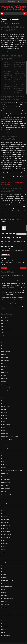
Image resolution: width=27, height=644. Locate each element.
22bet (4, 363)
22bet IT (4, 370)
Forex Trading (5, 461)
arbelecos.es (5, 379)
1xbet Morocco (6, 360)
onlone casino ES (6, 528)
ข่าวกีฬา (4, 632)
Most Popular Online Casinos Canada (11, 237)
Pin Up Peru (5, 547)
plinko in (4, 556)
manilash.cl (5, 492)
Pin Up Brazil (5, 544)
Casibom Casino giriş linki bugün (10, 303)
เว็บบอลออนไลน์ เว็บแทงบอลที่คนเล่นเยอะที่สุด (13, 8)
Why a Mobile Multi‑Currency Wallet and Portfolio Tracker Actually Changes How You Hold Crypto (13, 299)
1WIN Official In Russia (7, 339)
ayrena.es (4, 397)
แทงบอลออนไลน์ (6, 635)
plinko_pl (4, 562)
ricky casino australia (7, 586)
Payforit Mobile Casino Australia (9, 52)
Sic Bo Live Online (5, 185)
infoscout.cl (5, 473)
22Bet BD (4, 366)
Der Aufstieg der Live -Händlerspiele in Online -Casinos (13, 277)
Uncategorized (5, 255)
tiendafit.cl (5, 608)
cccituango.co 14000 (7, 440)
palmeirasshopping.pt (7, 534)
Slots (3, 589)
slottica (4, 593)
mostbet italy (5, 504)
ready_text (5, 577)
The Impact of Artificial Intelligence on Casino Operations (5, 268)
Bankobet (4, 400)
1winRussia (5, 348)
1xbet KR (4, 354)
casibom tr (5, 418)
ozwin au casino (6, 531)
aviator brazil (5, 385)
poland (4, 565)
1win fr (4, 333)
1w (3, 327)
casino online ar (6, 431)
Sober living (5, 596)
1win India (4, 336)
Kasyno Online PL (6, 483)
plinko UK (4, 559)
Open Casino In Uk (5, 133)
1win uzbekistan (6, 345)
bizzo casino (5, 412)
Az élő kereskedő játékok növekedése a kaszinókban (24, 268)
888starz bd (5, 373)
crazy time (5, 446)
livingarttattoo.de (6, 489)
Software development (7, 599)
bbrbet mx (4, 409)
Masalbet (4, 498)
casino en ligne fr (6, 425)
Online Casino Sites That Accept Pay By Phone (12, 182)
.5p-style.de (5, 321)
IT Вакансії (5, 476)
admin (13, 260)
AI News (4, 376)
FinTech (4, 452)
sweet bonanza (6, 605)
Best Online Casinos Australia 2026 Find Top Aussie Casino (14, 307)
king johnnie (5, 486)
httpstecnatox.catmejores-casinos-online (12, 470)
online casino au (6, 525)
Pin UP (4, 541)
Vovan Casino (5, 623)
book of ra (5, 415)
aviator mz (5, 394)
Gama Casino (5, 467)
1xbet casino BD (6, 351)
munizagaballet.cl (6, 519)
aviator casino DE (6, 388)
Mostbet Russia (6, 510)
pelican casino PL (6, 538)
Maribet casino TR (6, 495)
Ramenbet (5, 574)
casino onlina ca (6, 428)
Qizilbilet (4, 571)
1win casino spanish (7, 330)
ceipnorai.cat (5, 443)
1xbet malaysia (6, 357)
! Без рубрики (5, 318)
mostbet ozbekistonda (8, 507)
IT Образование (6, 480)
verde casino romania (7, 620)
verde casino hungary (7, 614)
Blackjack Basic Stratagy (7, 246)
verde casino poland (7, 617)
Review (4, 583)
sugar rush (5, 602)
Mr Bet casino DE (6, 516)
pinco (3, 550)
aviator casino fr (6, 391)
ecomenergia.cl (6, 449)
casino (4, 421)
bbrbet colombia (6, 406)
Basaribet (4, 403)
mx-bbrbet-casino (6, 522)
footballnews (5, 458)
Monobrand (5, 501)
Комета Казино (6, 626)
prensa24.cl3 (5, 568)
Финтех (4, 629)
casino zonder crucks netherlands (10, 437)
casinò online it (6, 434)
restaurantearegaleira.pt (8, 580)
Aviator (4, 382)
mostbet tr (5, 513)
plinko (4, 553)
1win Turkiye (5, 342)
